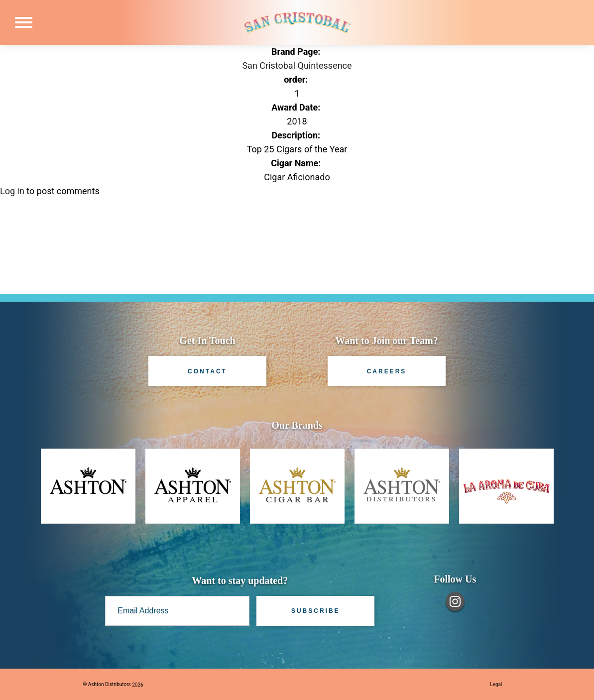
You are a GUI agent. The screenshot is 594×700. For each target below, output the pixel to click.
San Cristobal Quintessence (297, 65)
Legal (496, 684)
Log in (12, 191)
